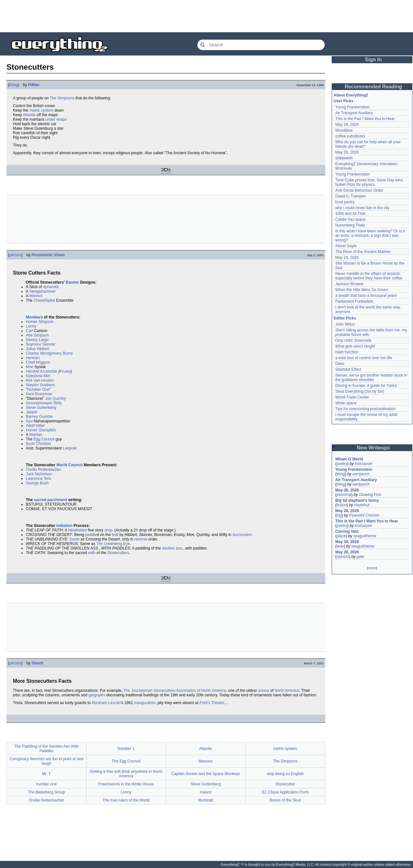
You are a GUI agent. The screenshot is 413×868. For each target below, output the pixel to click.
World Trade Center (352, 397)
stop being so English (285, 774)
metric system (41, 110)
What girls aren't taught (355, 346)
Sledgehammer (42, 291)
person (15, 255)
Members (34, 317)
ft (137, 530)
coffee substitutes (350, 136)
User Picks (343, 101)
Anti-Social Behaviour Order (359, 190)
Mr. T (46, 774)
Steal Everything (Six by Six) (360, 391)
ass (179, 548)
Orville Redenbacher (43, 469)
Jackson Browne (349, 284)
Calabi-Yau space (350, 219)
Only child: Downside (353, 340)
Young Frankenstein (352, 107)
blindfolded (77, 530)
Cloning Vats (347, 531)
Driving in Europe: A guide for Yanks (366, 386)
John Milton (345, 324)
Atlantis (29, 115)
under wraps (56, 119)
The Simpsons (62, 98)
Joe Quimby (55, 399)
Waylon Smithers (40, 385)
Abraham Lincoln (106, 703)
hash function (347, 352)
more (372, 568)
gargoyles (97, 695)
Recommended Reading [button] (373, 87)
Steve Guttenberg (41, 408)
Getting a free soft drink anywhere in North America (126, 774)
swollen (168, 548)
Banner (72, 282)
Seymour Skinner (41, 344)
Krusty (65, 371)
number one (46, 784)
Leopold (70, 448)
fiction (342, 505)
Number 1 (126, 749)
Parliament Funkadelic (354, 301)
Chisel (39, 300)
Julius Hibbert (38, 349)
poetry (342, 464)
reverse (141, 539)
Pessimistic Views (48, 255)
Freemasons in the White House (126, 784)
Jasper (32, 412)
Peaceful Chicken (364, 515)
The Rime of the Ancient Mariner (363, 252)
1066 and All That (350, 214)
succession (242, 535)
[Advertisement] (206, 16)
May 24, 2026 (347, 257)
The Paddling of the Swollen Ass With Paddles (46, 749)
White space (346, 403)
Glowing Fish (370, 495)
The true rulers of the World (126, 800)
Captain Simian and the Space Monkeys (206, 774)
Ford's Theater (212, 703)
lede (340, 546)
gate (360, 557)
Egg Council (44, 439)
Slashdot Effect (348, 369)
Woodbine (344, 130)
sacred (40, 500)
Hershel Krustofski (41, 371)
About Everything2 (351, 95)
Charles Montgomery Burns (49, 353)
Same (74, 539)
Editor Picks (345, 318)
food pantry (345, 202)
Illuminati (206, 800)
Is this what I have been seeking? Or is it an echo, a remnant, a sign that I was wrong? (371, 236)
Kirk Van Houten (40, 380)
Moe (30, 367)
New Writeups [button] (373, 448)
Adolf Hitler (35, 426)
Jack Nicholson (39, 474)
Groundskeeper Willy (44, 403)
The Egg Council (126, 761)
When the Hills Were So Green (362, 290)
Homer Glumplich (41, 430)
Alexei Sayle (346, 246)
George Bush (37, 483)
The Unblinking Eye (113, 544)
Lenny (31, 326)
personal (344, 495)
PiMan (34, 85)
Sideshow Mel (38, 376)
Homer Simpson (40, 322)
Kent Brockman (39, 394)
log (339, 515)
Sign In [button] (373, 60)
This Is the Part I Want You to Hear (365, 119)
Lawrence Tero (39, 479)
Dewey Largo (37, 340)
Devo (340, 364)
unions (263, 691)
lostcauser (364, 464)
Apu (29, 421)
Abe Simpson (37, 335)
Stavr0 (38, 663)
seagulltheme (365, 536)
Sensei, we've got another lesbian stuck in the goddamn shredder (372, 378)
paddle (91, 535)
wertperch (361, 474)
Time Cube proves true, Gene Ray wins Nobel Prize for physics (370, 182)
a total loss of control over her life (364, 358)
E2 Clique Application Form (285, 792)
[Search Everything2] (261, 45)
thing (14, 85)
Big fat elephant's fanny (357, 500)
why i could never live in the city (362, 208)
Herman (33, 358)
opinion (343, 557)
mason (206, 792)
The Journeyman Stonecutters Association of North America (175, 691)
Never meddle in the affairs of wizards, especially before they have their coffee (369, 276)
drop (108, 530)
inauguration (145, 703)
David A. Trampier (351, 196)
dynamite (51, 287)
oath (92, 553)
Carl (29, 331)
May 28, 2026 (347, 125)
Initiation (65, 526)
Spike (50, 300)
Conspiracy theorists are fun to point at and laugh (46, 761)
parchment (57, 500)
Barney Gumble (39, 417)
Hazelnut (362, 505)
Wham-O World (349, 459)
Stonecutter (285, 784)
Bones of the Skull (285, 800)
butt (115, 535)
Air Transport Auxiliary (354, 113)
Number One (38, 389)
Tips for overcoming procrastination (365, 409)
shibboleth (344, 158)
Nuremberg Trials (350, 225)
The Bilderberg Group (46, 792)
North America (287, 691)
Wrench (36, 296)
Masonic (206, 761)
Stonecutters (118, 553)
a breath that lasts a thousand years (366, 296)
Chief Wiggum (38, 362)
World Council (70, 465)
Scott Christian (38, 444)
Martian (36, 435)
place (341, 536)
